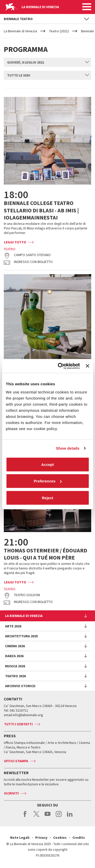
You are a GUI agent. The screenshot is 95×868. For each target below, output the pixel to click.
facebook (25, 817)
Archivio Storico (20, 686)
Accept (47, 464)
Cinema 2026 (15, 646)
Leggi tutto (15, 242)
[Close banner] (87, 366)
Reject (48, 498)
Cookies (60, 837)
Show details (68, 448)
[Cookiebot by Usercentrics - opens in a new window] (60, 366)
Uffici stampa (16, 761)
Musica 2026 (15, 666)
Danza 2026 (14, 656)
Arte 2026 (13, 626)
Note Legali (20, 837)
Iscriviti (11, 793)
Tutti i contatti (18, 724)
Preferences (48, 481)
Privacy (41, 837)
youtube (48, 817)
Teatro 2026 (15, 676)
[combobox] (48, 62)
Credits (79, 837)
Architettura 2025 (21, 636)
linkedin (70, 817)
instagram (59, 817)
